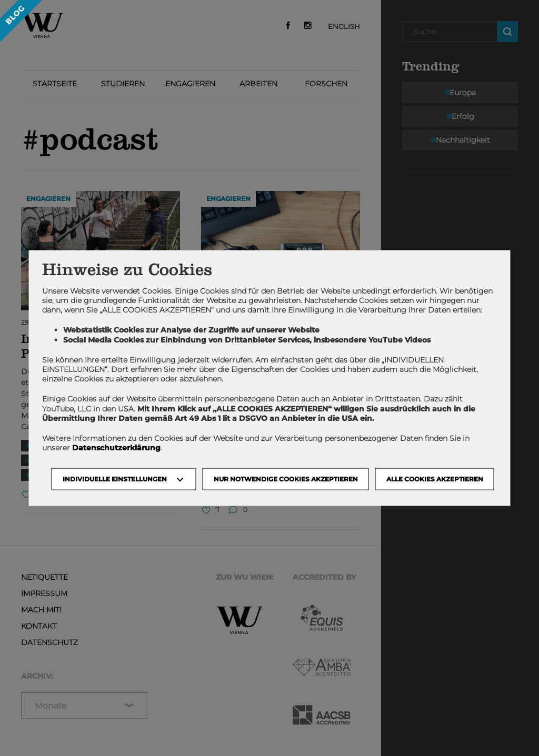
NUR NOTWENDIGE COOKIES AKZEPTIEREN (286, 479)
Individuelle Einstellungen (115, 479)
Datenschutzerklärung (116, 448)
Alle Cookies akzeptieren (435, 479)
